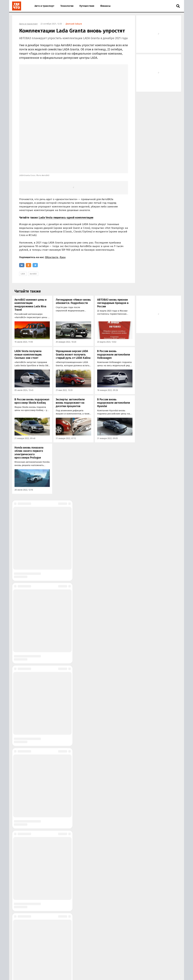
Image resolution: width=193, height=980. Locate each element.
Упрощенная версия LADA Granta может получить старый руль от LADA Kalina (73, 304)
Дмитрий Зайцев (74, 24)
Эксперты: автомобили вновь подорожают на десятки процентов (70, 352)
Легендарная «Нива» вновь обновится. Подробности (73, 251)
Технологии (67, 6)
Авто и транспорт (44, 6)
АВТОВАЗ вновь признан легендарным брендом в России (113, 252)
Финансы (105, 6)
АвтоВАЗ (33, 223)
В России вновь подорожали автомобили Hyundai (114, 352)
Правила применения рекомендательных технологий (64, 975)
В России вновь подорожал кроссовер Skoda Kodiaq (32, 350)
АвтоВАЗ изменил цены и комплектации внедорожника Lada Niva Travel (30, 254)
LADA (23, 223)
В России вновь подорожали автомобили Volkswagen (114, 304)
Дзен (63, 207)
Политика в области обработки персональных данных (103, 972)
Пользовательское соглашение (108, 975)
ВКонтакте (52, 207)
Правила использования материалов (56, 972)
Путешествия (87, 6)
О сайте (41, 967)
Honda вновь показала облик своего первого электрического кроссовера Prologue (29, 402)
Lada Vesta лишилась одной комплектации (66, 167)
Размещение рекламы (58, 967)
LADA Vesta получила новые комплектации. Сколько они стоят (28, 304)
